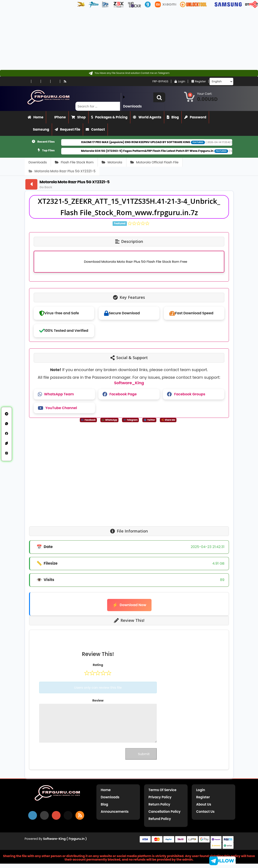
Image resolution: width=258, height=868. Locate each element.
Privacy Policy (160, 797)
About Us (204, 804)
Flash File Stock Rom (74, 162)
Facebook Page (120, 394)
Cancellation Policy (165, 812)
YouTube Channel (57, 408)
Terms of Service (162, 790)
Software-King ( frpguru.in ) (65, 839)
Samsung (38, 129)
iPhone (57, 117)
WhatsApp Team (56, 394)
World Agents (147, 117)
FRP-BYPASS (156, 81)
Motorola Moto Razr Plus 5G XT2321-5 (62, 171)
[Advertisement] (127, 39)
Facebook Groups (186, 394)
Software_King (129, 383)
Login (178, 81)
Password (195, 117)
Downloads (38, 162)
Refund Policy (160, 819)
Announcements (115, 812)
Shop (78, 117)
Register (198, 81)
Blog (173, 117)
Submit (141, 754)
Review (98, 701)
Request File (68, 129)
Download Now (129, 605)
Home (36, 117)
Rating (98, 665)
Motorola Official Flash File (154, 162)
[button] (159, 97)
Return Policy (159, 804)
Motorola (112, 162)
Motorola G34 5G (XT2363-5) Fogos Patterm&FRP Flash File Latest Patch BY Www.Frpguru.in (160, 151)
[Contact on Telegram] (129, 73)
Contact (95, 129)
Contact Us (205, 812)
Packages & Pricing (109, 117)
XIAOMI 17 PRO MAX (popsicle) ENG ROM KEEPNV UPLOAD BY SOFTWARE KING (148, 142)
